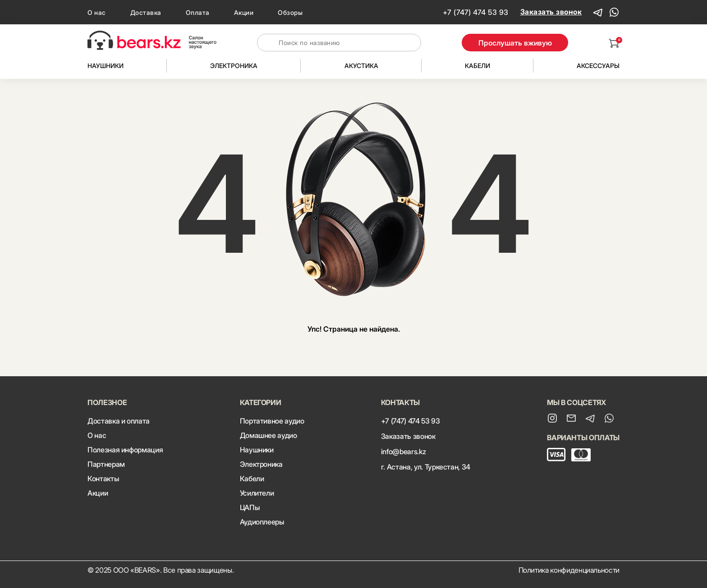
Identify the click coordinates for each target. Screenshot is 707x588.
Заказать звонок (551, 12)
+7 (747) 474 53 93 (476, 12)
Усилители (257, 493)
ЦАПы (250, 507)
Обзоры (290, 12)
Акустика (361, 66)
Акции (244, 12)
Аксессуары (598, 66)
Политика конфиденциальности (569, 570)
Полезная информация (125, 450)
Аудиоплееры (262, 522)
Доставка (146, 12)
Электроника (234, 66)
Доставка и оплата (119, 421)
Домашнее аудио (269, 435)
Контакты (103, 479)
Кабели (477, 66)
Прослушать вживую (515, 43)
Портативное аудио (272, 421)
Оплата (198, 12)
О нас (97, 12)
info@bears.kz (403, 451)
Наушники (106, 66)
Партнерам (106, 464)
